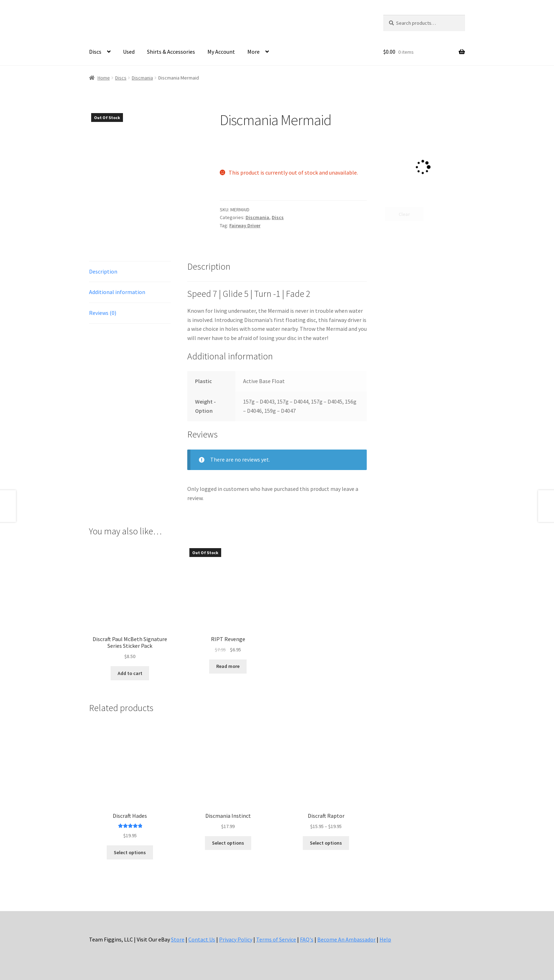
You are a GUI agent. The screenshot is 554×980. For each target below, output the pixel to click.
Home (104, 78)
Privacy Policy (236, 939)
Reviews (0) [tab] (103, 313)
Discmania (142, 78)
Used (129, 52)
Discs (95, 52)
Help (385, 939)
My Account (221, 52)
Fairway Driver (245, 225)
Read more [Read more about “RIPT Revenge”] (228, 666)
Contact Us (202, 939)
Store (178, 939)
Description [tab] (103, 271)
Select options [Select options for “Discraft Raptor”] (326, 843)
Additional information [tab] (117, 292)
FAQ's (307, 939)
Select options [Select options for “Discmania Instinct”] (228, 843)
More (254, 52)
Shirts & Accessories (171, 52)
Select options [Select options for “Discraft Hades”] (130, 852)
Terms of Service (276, 939)
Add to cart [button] (130, 673)
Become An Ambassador (346, 939)
